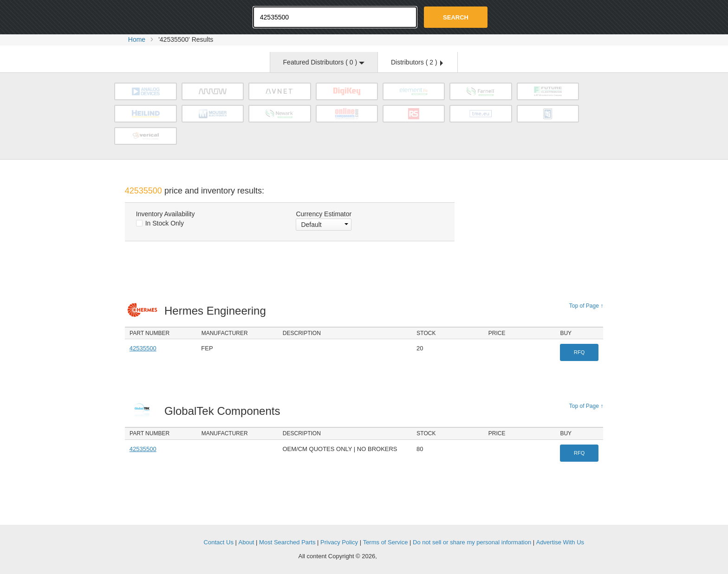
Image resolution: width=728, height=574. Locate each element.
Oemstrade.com (176, 16)
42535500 (143, 348)
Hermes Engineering (218, 311)
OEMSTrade (172, 541)
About (247, 542)
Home (137, 39)
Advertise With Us (560, 542)
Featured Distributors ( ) (324, 62)
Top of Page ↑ (586, 306)
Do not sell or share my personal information (472, 542)
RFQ (579, 352)
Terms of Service (386, 542)
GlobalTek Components (225, 411)
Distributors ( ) (417, 62)
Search (456, 17)
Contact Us (219, 542)
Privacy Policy (339, 542)
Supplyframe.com (404, 557)
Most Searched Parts (287, 542)
